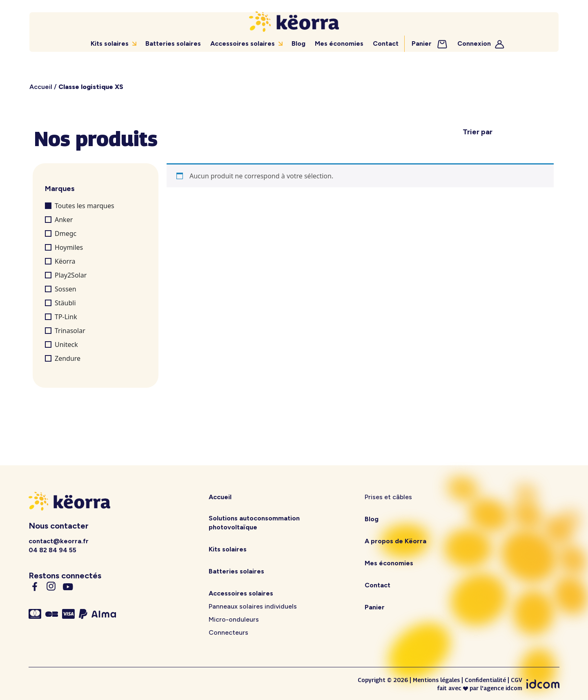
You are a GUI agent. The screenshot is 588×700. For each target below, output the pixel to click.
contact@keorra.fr (59, 541)
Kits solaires (110, 43)
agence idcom (503, 688)
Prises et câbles (388, 497)
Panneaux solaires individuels (253, 606)
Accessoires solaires (243, 43)
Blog (299, 43)
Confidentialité (485, 680)
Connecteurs (228, 632)
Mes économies (339, 43)
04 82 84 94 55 (52, 550)
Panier (429, 43)
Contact (385, 43)
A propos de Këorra (395, 541)
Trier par (478, 132)
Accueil (41, 87)
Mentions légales (436, 680)
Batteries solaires (174, 43)
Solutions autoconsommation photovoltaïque (254, 523)
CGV (517, 680)
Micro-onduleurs (234, 619)
